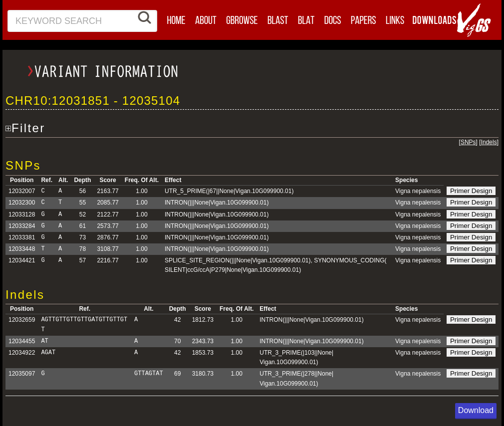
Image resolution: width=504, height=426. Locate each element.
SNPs (468, 142)
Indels (489, 142)
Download (476, 410)
